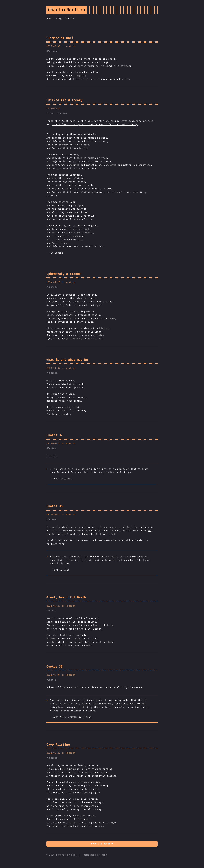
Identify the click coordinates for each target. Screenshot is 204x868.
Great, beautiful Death (66, 597)
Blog (59, 18)
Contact (69, 18)
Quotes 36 (55, 506)
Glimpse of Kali (60, 38)
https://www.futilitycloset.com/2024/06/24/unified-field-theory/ (95, 125)
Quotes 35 (55, 667)
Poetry (52, 611)
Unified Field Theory (64, 100)
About (50, 18)
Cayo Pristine (58, 744)
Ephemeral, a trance (64, 274)
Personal (53, 51)
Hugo (74, 855)
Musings (53, 287)
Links (51, 113)
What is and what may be (67, 360)
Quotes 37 (55, 435)
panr (104, 855)
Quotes (63, 113)
